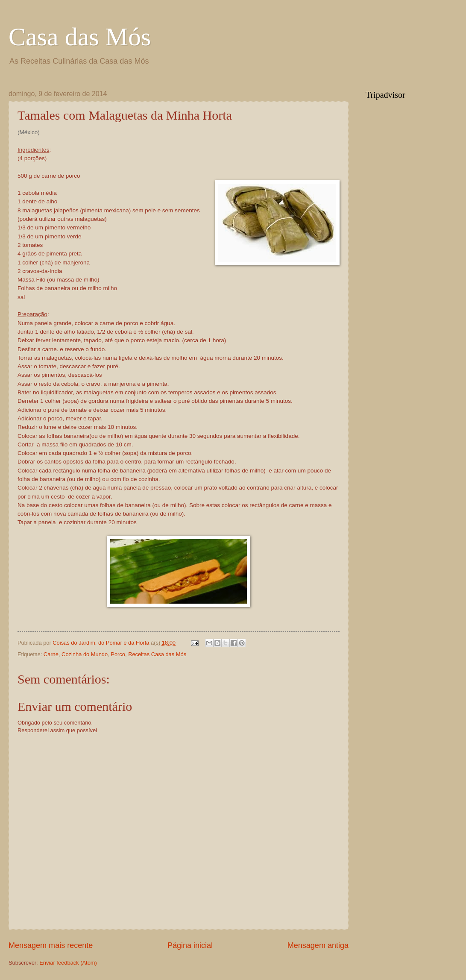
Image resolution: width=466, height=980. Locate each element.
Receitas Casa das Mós (157, 654)
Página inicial (190, 945)
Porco (118, 654)
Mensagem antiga (318, 945)
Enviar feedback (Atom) (68, 963)
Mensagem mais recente (51, 945)
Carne (51, 654)
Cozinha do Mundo (85, 654)
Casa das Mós (80, 37)
